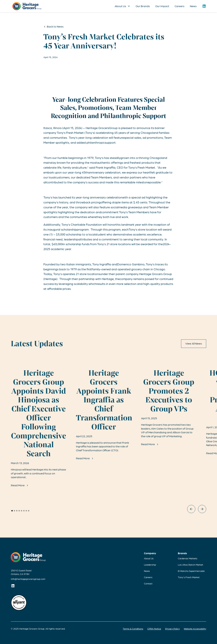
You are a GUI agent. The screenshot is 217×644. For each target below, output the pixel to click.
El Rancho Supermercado (191, 571)
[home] (27, 6)
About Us (149, 558)
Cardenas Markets (188, 558)
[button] (122, 6)
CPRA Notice (154, 629)
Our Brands (143, 6)
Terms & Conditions (133, 629)
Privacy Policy (172, 629)
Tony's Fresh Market (189, 577)
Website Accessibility (195, 629)
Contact (148, 583)
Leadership (150, 565)
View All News (194, 343)
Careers (180, 6)
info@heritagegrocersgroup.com (28, 579)
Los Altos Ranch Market (190, 565)
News (193, 6)
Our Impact (162, 6)
